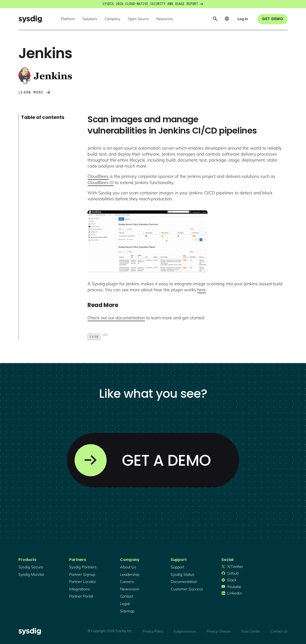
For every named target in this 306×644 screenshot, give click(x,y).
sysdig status (183, 574)
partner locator (83, 582)
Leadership (130, 574)
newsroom (130, 589)
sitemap (127, 611)
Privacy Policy (153, 631)
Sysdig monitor (31, 574)
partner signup (82, 574)
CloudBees (98, 176)
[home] (30, 19)
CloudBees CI (101, 182)
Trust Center (251, 631)
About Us (128, 567)
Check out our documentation (116, 318)
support (178, 567)
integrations (79, 589)
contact (127, 596)
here (202, 290)
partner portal (81, 596)
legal (125, 604)
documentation (184, 582)
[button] (68, 19)
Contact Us (279, 631)
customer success (187, 589)
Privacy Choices (219, 631)
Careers (127, 582)
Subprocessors (185, 631)
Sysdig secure (31, 567)
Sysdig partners (83, 567)
